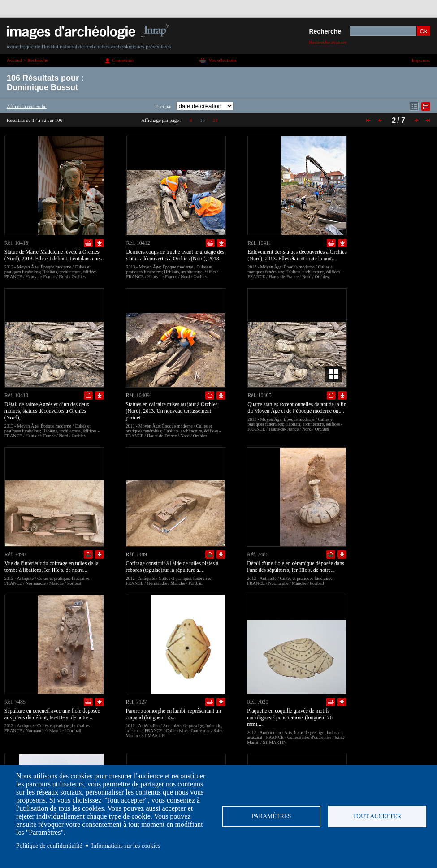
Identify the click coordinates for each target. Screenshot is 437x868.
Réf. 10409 (138, 395)
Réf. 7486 (257, 554)
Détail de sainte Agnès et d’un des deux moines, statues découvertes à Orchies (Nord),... (47, 411)
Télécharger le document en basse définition (100, 243)
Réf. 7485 (15, 702)
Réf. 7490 (15, 554)
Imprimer (421, 60)
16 (202, 120)
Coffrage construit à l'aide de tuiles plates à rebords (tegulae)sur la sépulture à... (172, 567)
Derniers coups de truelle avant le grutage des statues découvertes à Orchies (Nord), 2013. (175, 255)
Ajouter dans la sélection (88, 243)
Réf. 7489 (136, 554)
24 (215, 120)
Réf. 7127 (136, 702)
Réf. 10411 (259, 243)
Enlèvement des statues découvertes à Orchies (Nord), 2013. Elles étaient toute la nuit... (297, 255)
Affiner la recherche (26, 106)
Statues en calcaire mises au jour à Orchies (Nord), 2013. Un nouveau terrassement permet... (172, 411)
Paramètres (271, 816)
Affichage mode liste (426, 106)
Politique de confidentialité (49, 846)
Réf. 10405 (259, 395)
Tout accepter (377, 816)
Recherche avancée (328, 42)
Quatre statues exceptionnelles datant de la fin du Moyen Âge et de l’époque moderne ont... (297, 408)
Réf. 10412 (138, 243)
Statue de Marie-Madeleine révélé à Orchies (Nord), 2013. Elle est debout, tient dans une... (54, 255)
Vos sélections (222, 60)
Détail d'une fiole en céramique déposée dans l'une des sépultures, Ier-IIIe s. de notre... (296, 567)
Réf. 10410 (16, 395)
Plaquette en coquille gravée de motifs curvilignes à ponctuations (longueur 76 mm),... (290, 717)
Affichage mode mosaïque (414, 106)
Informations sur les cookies (126, 846)
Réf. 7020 (257, 702)
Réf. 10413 (16, 243)
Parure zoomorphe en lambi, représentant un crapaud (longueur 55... (174, 714)
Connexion (123, 60)
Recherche (325, 31)
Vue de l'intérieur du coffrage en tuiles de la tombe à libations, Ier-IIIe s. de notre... (52, 567)
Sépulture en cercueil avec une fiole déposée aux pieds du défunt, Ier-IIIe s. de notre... (52, 714)
